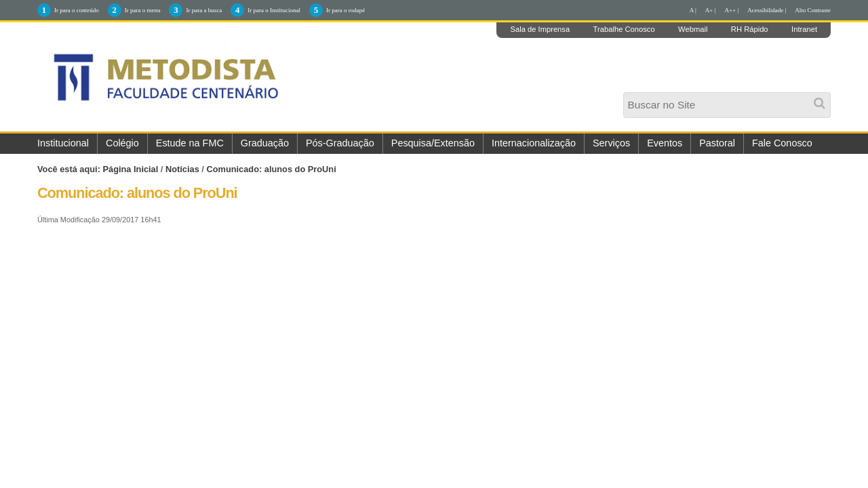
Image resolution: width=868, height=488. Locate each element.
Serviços (611, 143)
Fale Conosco (782, 143)
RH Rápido (750, 29)
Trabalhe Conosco (624, 29)
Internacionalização (534, 143)
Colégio (122, 143)
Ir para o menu (143, 10)
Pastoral (717, 143)
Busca (627, 97)
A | (693, 10)
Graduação (265, 143)
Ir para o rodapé (346, 10)
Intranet (804, 29)
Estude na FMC (190, 143)
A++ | (732, 10)
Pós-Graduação (340, 143)
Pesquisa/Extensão (433, 143)
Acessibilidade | (767, 10)
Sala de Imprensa (540, 29)
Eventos (665, 143)
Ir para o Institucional (274, 10)
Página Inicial (131, 169)
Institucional (63, 143)
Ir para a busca (204, 10)
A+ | (711, 10)
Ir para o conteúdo (77, 10)
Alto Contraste (813, 10)
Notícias (182, 169)
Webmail (693, 29)
